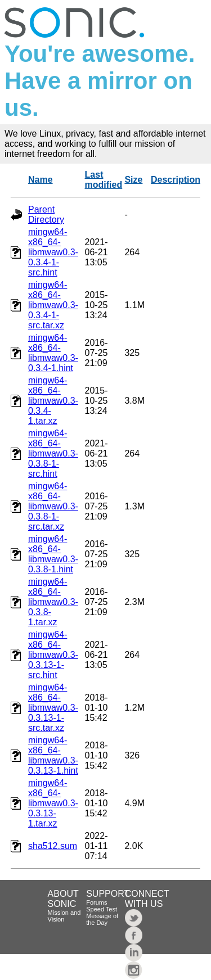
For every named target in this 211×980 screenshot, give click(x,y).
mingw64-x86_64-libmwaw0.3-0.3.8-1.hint (53, 554)
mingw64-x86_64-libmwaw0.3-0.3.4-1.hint (53, 353)
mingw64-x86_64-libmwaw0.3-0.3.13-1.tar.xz (53, 803)
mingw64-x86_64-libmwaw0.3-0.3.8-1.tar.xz (53, 602)
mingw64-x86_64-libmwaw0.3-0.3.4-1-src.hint (53, 252)
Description (176, 180)
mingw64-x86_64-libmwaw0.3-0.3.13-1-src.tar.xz (53, 708)
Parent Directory (46, 214)
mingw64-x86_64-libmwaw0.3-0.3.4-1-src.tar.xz (53, 305)
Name (41, 180)
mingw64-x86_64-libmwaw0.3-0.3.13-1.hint (53, 755)
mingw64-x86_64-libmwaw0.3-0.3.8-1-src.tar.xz (53, 506)
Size (133, 180)
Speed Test (102, 909)
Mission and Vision (64, 916)
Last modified (104, 180)
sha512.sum (53, 846)
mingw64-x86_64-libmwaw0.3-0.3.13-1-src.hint (53, 655)
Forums (96, 902)
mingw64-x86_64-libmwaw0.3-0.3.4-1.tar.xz (53, 401)
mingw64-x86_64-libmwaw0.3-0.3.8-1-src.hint (53, 453)
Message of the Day (102, 919)
